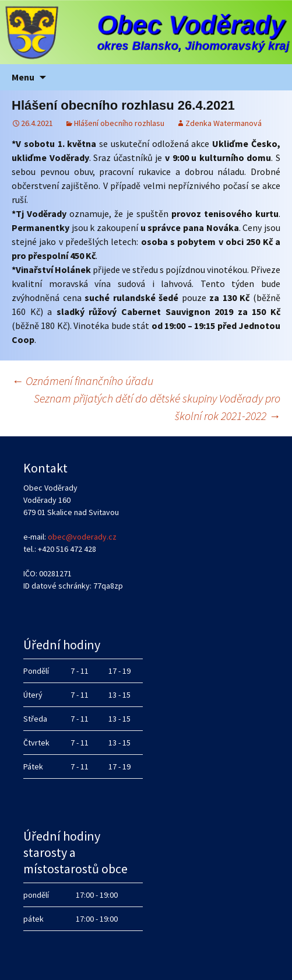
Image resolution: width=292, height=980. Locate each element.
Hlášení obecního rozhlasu (119, 123)
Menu (23, 77)
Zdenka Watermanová (224, 123)
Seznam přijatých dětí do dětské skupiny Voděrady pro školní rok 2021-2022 (157, 407)
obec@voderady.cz (82, 537)
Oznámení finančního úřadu (82, 381)
